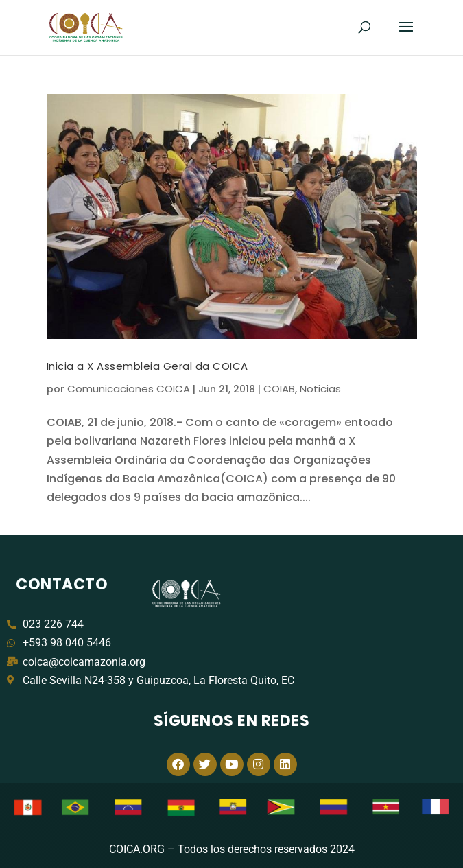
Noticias (320, 389)
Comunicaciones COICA (129, 389)
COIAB (279, 389)
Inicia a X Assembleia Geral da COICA (147, 366)
